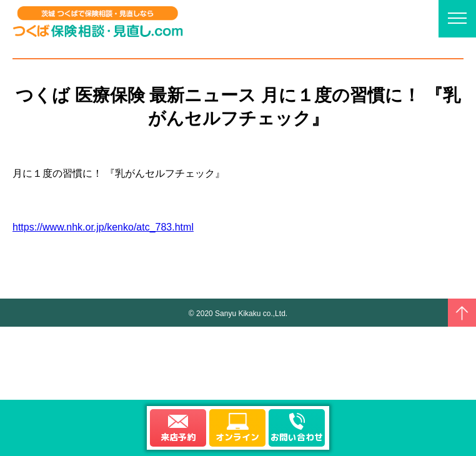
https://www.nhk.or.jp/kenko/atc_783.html (103, 227)
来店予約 (178, 437)
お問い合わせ (297, 437)
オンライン (237, 437)
